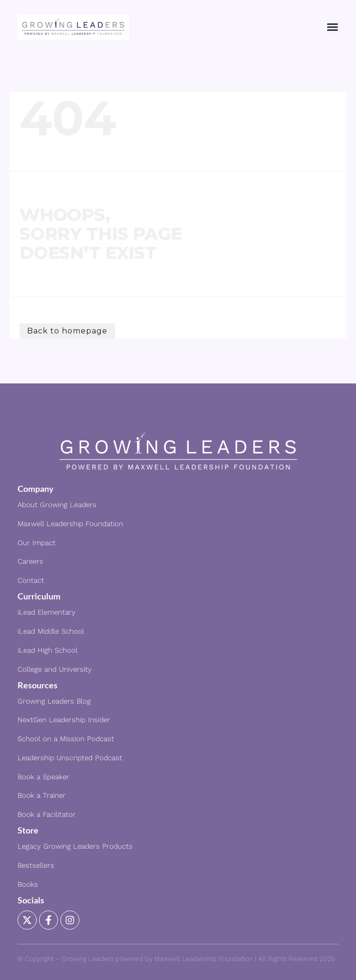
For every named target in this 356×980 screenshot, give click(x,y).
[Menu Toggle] (332, 27)
